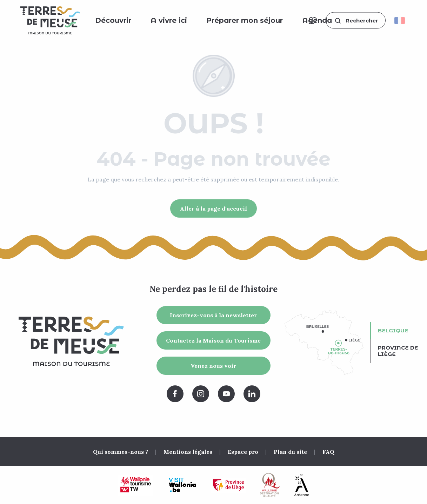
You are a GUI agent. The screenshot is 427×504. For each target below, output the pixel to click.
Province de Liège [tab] (398, 351)
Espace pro (243, 452)
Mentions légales (188, 452)
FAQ (328, 452)
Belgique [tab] (393, 330)
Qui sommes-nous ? (121, 452)
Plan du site (290, 452)
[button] (356, 21)
